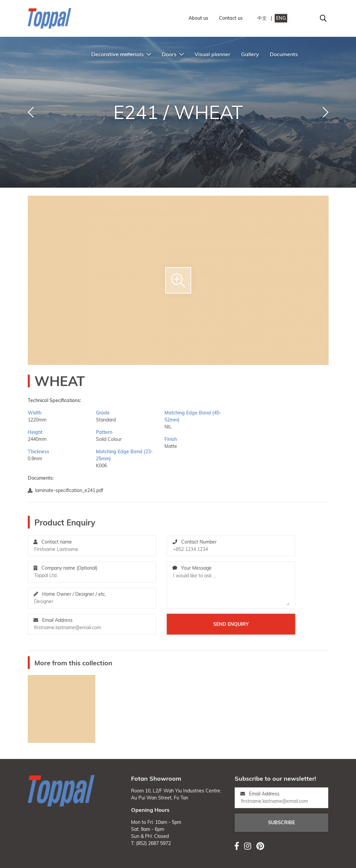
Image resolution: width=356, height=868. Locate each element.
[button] (31, 112)
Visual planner (212, 54)
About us (198, 18)
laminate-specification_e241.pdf (66, 490)
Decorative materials (121, 54)
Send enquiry (231, 624)
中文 (262, 18)
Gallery (250, 54)
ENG (281, 18)
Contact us (231, 18)
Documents (284, 54)
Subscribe (281, 823)
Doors (173, 54)
